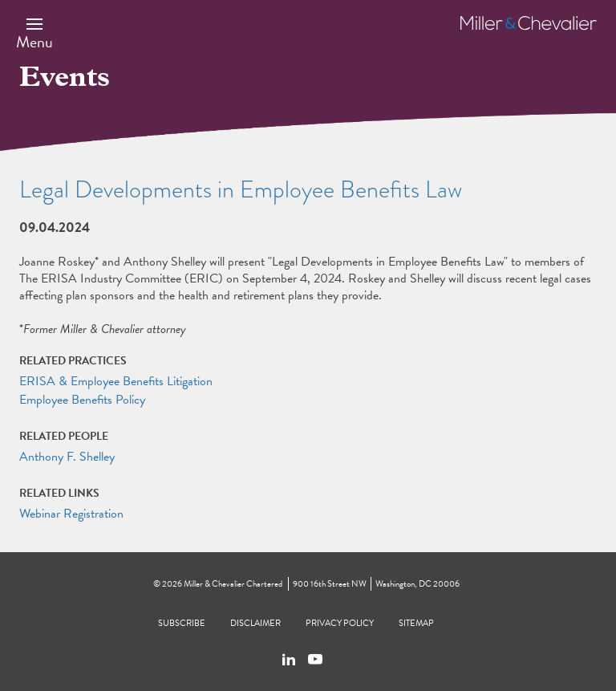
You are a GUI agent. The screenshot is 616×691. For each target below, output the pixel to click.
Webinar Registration (71, 514)
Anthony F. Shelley (67, 457)
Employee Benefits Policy (82, 400)
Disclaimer (255, 623)
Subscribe (182, 623)
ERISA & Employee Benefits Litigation (116, 381)
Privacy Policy (340, 623)
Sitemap (416, 623)
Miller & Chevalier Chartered (233, 584)
